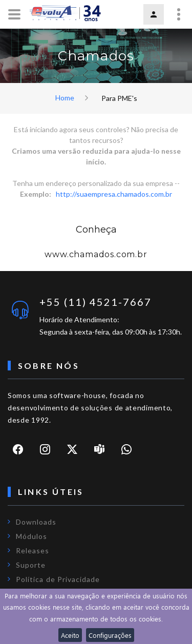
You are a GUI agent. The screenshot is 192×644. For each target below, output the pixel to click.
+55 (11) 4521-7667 (95, 302)
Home (65, 98)
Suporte (31, 565)
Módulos (31, 536)
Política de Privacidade (58, 579)
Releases (33, 550)
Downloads (36, 522)
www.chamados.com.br (96, 254)
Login (154, 14)
